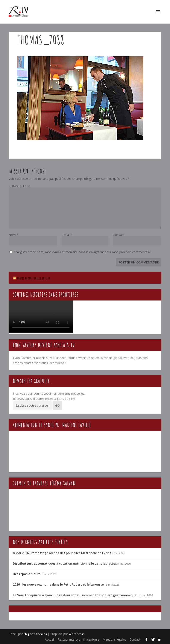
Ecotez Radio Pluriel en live (34, 278)
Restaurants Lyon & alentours (79, 639)
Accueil (50, 639)
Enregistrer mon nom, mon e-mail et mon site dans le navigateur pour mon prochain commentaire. (83, 252)
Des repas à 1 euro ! (28, 574)
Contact (135, 639)
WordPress (77, 634)
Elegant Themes (35, 634)
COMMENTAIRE (20, 186)
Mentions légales (114, 639)
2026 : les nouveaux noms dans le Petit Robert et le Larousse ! (59, 584)
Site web (119, 235)
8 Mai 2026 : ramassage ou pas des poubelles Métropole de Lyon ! (62, 553)
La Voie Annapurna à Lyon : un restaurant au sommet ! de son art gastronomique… (76, 595)
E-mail (67, 235)
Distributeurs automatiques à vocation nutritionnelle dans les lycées (65, 563)
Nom (13, 235)
